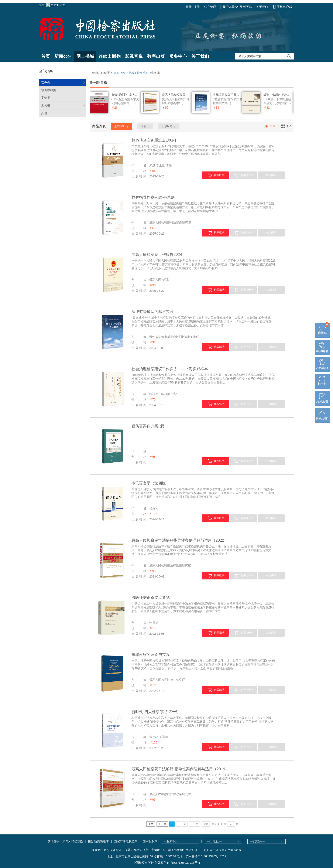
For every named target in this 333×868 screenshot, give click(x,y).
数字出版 (156, 56)
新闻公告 (63, 56)
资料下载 (246, 7)
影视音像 (134, 56)
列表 (270, 126)
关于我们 (262, 7)
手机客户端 (284, 7)
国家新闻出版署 (99, 841)
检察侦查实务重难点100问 (154, 140)
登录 (189, 7)
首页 (46, 56)
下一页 (195, 824)
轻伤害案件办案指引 (149, 426)
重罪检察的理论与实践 (151, 655)
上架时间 (121, 127)
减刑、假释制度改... (277, 95)
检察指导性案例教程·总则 (153, 197)
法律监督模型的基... (226, 95)
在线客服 (322, 366)
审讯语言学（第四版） (151, 483)
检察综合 (143, 73)
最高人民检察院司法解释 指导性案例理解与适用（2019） (180, 769)
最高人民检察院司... (175, 95)
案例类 (46, 98)
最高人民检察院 (73, 841)
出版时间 (169, 127)
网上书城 (85, 56)
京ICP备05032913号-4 (185, 863)
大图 (286, 126)
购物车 (322, 331)
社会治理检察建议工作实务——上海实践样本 (170, 369)
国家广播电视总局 (126, 841)
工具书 (46, 105)
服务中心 (178, 56)
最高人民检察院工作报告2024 (157, 255)
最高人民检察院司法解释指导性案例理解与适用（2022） (180, 540)
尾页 (206, 824)
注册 (197, 7)
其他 (44, 113)
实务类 (46, 82)
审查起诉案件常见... (124, 95)
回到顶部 (322, 416)
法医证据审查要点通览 (151, 598)
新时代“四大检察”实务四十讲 (156, 712)
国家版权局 (150, 841)
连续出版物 (110, 56)
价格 (145, 127)
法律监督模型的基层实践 (152, 312)
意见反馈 (322, 400)
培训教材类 (49, 90)
